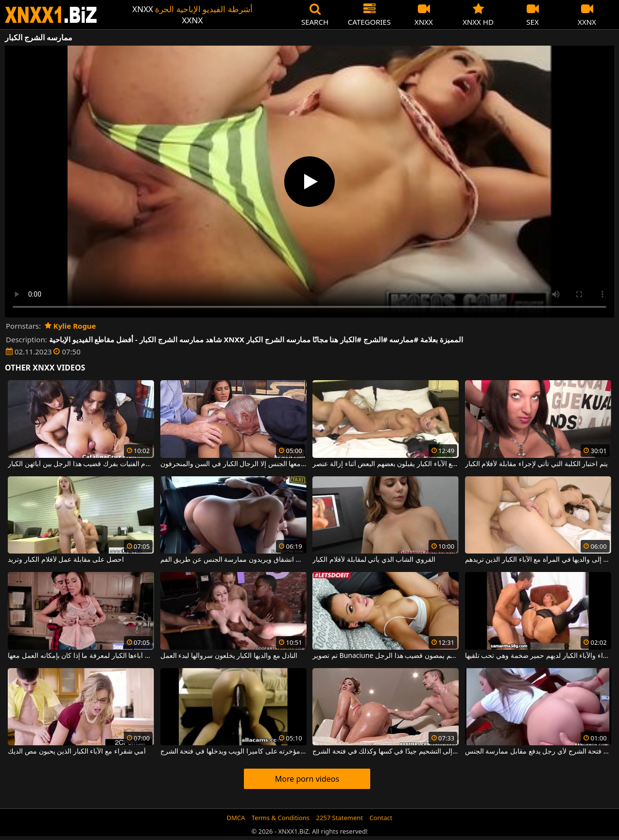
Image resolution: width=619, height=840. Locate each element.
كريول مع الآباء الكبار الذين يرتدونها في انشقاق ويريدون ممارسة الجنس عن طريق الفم (233, 560)
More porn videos (307, 779)
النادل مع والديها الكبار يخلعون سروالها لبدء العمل (229, 656)
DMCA (236, 818)
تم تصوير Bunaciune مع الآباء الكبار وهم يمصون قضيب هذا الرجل (386, 656)
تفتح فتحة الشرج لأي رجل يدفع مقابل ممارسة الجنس (538, 752)
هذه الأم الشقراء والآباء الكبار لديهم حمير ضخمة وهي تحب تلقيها (538, 656)
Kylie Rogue (70, 326)
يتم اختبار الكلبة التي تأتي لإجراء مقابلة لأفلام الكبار (536, 464)
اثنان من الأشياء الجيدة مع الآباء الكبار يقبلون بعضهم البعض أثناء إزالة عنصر (386, 464)
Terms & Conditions (281, 818)
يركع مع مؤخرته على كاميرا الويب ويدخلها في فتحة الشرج (233, 752)
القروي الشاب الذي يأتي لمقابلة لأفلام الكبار (374, 560)
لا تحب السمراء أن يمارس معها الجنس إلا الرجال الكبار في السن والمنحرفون (233, 464)
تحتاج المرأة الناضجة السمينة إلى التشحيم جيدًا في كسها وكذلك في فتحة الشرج (386, 752)
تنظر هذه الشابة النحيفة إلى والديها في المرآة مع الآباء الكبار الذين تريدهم (538, 560)
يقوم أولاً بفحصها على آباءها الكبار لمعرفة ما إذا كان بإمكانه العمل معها (81, 656)
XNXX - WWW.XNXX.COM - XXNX (51, 15)
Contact (381, 818)
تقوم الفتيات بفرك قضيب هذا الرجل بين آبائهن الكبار (81, 464)
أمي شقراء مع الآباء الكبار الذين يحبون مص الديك (77, 752)
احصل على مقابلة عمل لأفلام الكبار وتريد (66, 560)
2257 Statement (339, 818)
